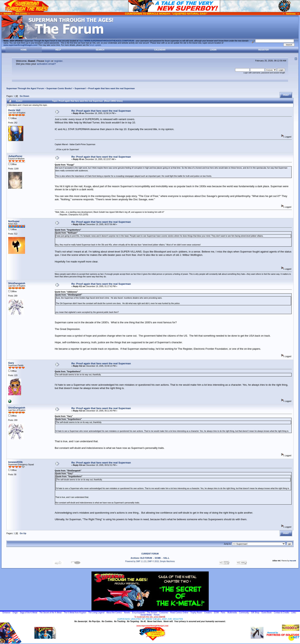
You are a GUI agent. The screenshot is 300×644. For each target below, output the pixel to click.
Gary (11, 363)
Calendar (160, 50)
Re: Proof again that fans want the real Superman (101, 111)
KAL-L (166, 558)
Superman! (80, 88)
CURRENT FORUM (150, 554)
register (58, 61)
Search (100, 50)
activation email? (46, 64)
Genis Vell (14, 110)
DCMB (158, 558)
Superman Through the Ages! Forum (25, 88)
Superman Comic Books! (59, 88)
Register (264, 50)
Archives (135, 558)
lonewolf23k (15, 462)
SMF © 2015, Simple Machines (161, 561)
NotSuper (14, 221)
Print (286, 95)
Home (24, 50)
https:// (106, 41)
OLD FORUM (146, 558)
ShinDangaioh (17, 283)
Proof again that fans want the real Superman (112, 88)
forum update (95, 45)
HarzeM (293, 561)
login (48, 61)
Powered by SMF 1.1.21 (136, 561)
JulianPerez (15, 156)
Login (213, 50)
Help (58, 50)
